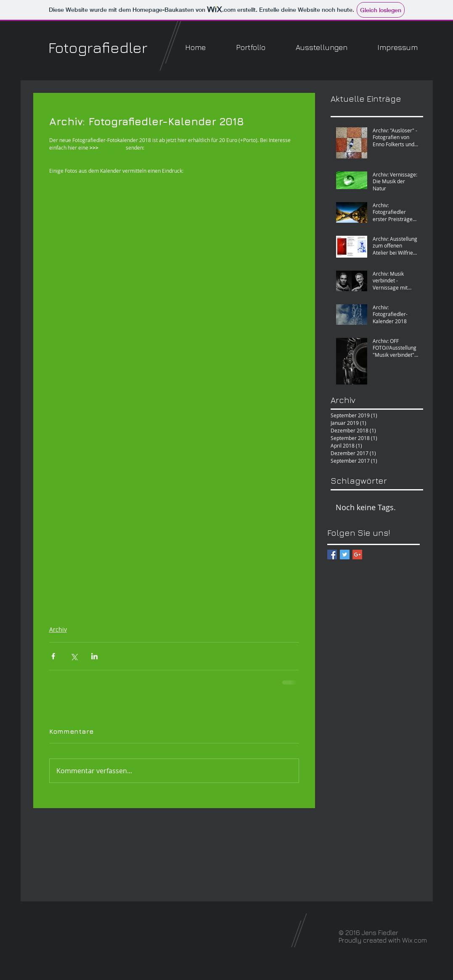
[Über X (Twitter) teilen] (74, 656)
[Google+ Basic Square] (357, 555)
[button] (251, 47)
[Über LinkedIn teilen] (94, 656)
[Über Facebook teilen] (53, 656)
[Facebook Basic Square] (332, 555)
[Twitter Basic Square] (345, 555)
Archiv (58, 629)
